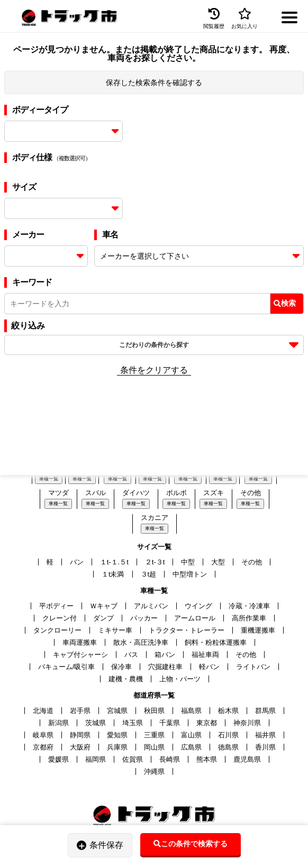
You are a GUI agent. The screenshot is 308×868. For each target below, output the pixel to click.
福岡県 (96, 759)
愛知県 (117, 735)
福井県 (265, 735)
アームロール (195, 618)
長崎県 (170, 759)
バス (131, 655)
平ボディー (56, 606)
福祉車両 (205, 655)
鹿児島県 (247, 759)
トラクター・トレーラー (187, 630)
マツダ (58, 493)
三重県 (154, 735)
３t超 (149, 574)
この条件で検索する (191, 844)
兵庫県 (117, 747)
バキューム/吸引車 (67, 667)
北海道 (43, 711)
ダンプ (103, 618)
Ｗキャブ (104, 606)
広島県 (191, 747)
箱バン (165, 655)
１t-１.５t (114, 562)
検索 (285, 303)
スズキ (214, 493)
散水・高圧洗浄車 (141, 642)
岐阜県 (43, 735)
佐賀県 (133, 759)
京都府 (43, 747)
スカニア (155, 518)
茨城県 (96, 723)
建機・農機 (126, 679)
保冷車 (121, 667)
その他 (251, 493)
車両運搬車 (80, 642)
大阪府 (80, 747)
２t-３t (155, 562)
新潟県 (58, 723)
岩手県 (80, 711)
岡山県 (154, 747)
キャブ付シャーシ (80, 655)
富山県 (191, 735)
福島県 (191, 711)
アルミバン (151, 606)
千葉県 (170, 723)
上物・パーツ (180, 679)
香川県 (265, 747)
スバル (96, 493)
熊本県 (207, 759)
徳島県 (228, 747)
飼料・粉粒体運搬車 (216, 642)
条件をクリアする (154, 370)
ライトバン (253, 667)
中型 (188, 562)
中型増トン (190, 574)
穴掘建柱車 (165, 667)
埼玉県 (133, 723)
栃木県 (228, 711)
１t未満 (113, 574)
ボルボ (176, 493)
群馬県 (265, 711)
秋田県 (154, 711)
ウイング (198, 606)
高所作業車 (249, 618)
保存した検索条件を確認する (154, 83)
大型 (218, 562)
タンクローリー (57, 630)
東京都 (207, 723)
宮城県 (117, 711)
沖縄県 (154, 771)
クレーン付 (60, 618)
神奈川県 (247, 723)
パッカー (144, 618)
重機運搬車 (258, 630)
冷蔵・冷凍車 (249, 606)
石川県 (228, 735)
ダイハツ (136, 493)
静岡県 (80, 735)
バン (77, 562)
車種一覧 (49, 479)
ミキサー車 (115, 630)
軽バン (209, 667)
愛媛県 (58, 759)
